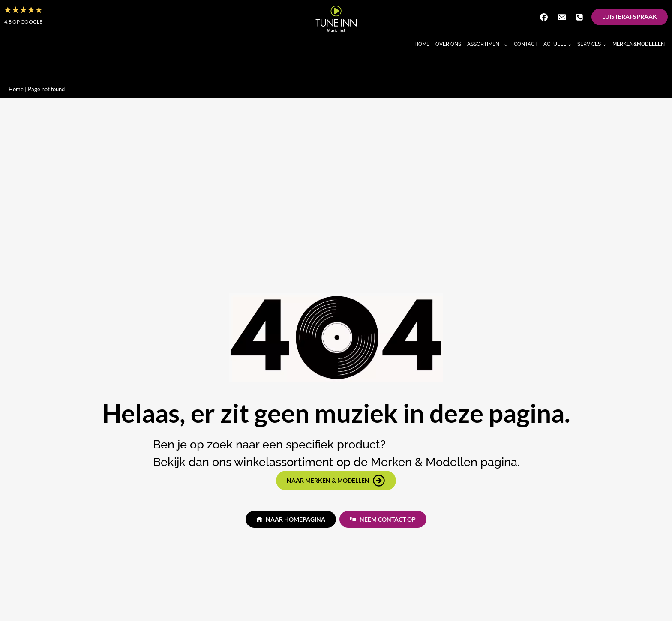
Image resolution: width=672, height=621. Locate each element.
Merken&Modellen (639, 44)
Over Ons (448, 44)
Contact (526, 44)
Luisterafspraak (630, 16)
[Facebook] (544, 17)
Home (422, 44)
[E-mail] (562, 17)
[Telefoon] (579, 17)
